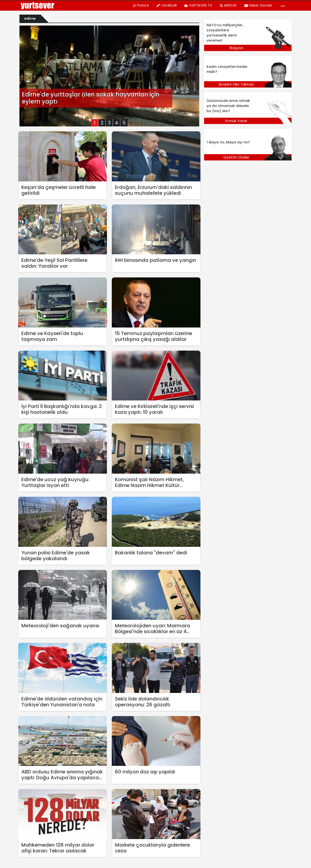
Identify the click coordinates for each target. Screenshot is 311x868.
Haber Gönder (258, 5)
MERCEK (228, 5)
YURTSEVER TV (198, 5)
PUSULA (141, 5)
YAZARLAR (167, 5)
